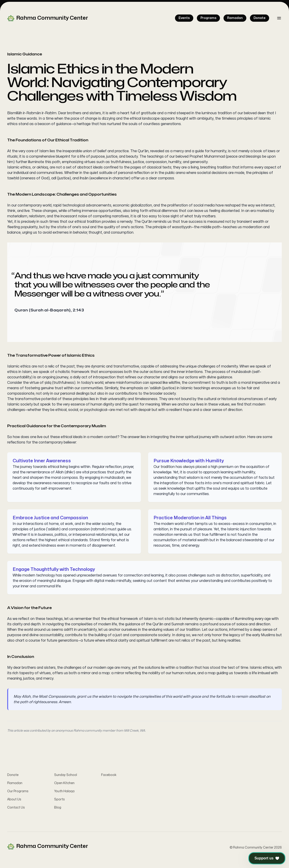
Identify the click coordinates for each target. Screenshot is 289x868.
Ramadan (15, 784)
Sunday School (66, 776)
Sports (59, 800)
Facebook (109, 776)
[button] (267, 858)
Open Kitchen (64, 784)
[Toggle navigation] (279, 18)
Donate (13, 776)
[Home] (48, 18)
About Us (14, 800)
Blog (58, 809)
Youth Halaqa (64, 792)
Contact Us (16, 809)
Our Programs (18, 792)
